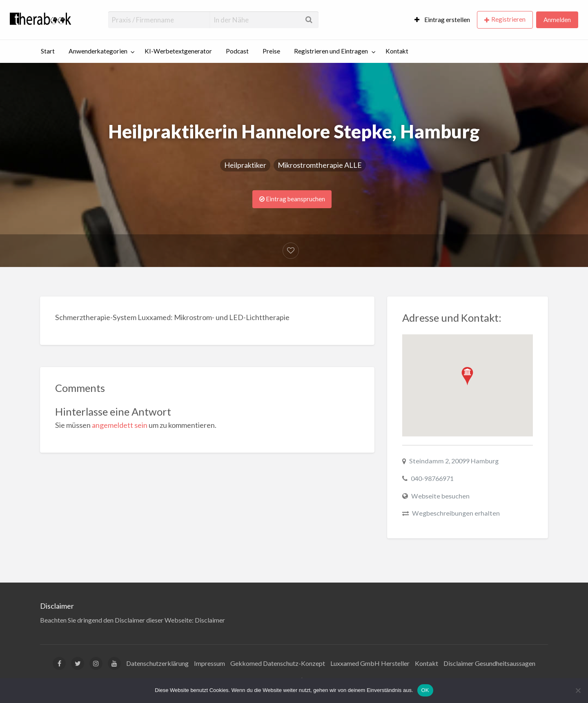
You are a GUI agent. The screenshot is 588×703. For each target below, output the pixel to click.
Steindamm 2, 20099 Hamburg (454, 461)
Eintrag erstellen (442, 20)
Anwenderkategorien (98, 51)
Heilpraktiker (245, 165)
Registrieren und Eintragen (331, 51)
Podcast (237, 51)
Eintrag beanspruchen (292, 199)
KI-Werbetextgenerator (178, 51)
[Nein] (578, 690)
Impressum (209, 663)
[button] (467, 376)
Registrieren (508, 19)
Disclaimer (210, 620)
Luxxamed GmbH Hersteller (370, 663)
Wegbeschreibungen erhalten (456, 513)
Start (48, 51)
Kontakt (397, 51)
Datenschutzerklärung (157, 663)
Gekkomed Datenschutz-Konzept (278, 663)
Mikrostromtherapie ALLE (320, 165)
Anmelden (557, 20)
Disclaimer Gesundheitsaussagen (489, 663)
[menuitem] (442, 20)
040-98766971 (432, 478)
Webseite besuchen (440, 496)
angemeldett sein (120, 425)
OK (425, 690)
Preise (271, 51)
